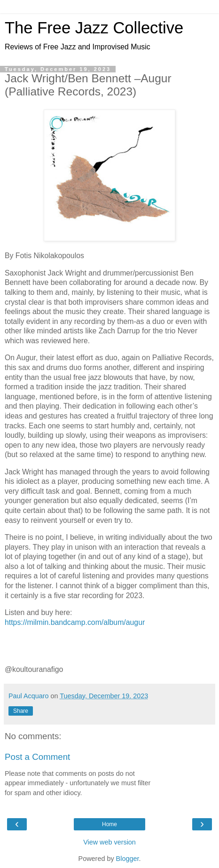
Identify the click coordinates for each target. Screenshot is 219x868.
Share (21, 711)
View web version (109, 842)
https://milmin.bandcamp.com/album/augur (75, 622)
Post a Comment (37, 757)
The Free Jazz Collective (94, 28)
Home (109, 824)
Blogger (128, 859)
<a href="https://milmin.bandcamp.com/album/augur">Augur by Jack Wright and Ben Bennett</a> (109, 645)
